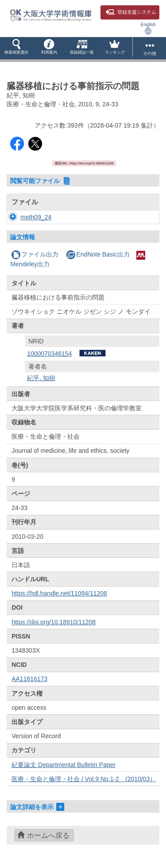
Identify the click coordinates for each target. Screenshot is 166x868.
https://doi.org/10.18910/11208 (54, 622)
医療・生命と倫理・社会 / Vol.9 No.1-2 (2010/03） (84, 779)
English (148, 28)
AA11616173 (29, 679)
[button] (16, 48)
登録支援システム (131, 12)
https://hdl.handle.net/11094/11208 (59, 593)
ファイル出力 (35, 254)
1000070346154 (49, 354)
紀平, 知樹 (41, 378)
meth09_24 (36, 217)
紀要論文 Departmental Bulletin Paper (64, 765)
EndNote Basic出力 (98, 254)
